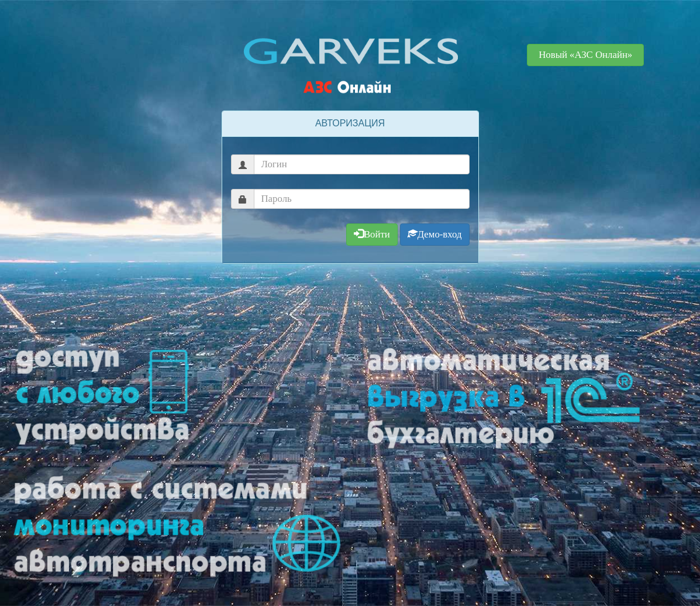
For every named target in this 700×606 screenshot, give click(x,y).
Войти (372, 234)
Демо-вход (435, 234)
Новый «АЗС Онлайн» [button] (585, 55)
